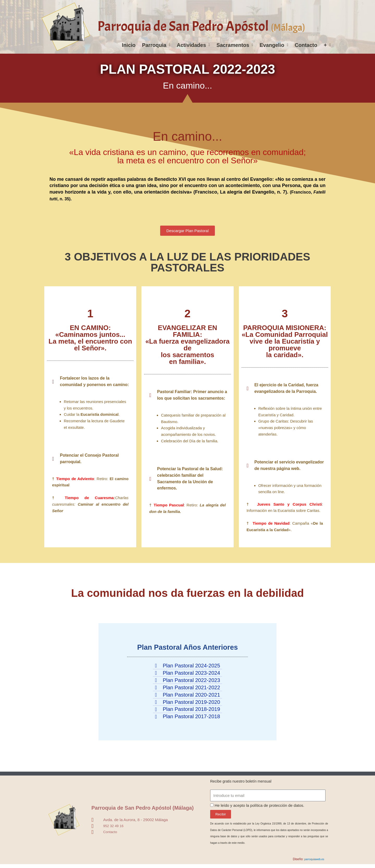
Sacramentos (235, 45)
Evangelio (274, 45)
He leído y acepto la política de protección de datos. (259, 809)
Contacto (306, 45)
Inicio (129, 45)
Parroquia (156, 45)
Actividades (193, 45)
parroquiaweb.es (313, 863)
